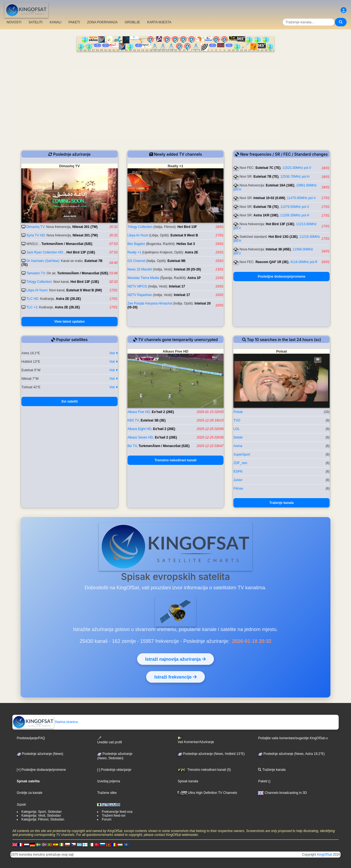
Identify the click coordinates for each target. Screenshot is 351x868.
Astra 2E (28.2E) (68, 299)
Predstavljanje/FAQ (31, 738)
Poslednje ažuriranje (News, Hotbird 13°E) (211, 754)
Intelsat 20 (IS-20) (187, 269)
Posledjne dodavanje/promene (281, 277)
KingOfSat (325, 855)
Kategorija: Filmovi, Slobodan (43, 819)
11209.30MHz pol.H (295, 215)
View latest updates (70, 322)
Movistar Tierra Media (143, 278)
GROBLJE (132, 22)
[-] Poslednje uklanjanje (114, 770)
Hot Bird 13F (187, 227)
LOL (237, 429)
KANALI (56, 22)
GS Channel (136, 261)
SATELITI (36, 22)
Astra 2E (192, 252)
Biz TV (132, 446)
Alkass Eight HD (139, 429)
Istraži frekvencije (175, 677)
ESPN (238, 471)
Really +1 (134, 252)
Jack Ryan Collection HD (45, 252)
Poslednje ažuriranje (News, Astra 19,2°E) (291, 754)
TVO (237, 420)
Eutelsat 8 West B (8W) (84, 290)
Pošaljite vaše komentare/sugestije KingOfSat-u (293, 738)
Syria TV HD (35, 235)
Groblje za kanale (29, 793)
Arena (238, 446)
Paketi (263, 781)
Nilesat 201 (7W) (85, 227)
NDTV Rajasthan (140, 295)
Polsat (238, 412)
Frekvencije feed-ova (117, 812)
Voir (114, 353)
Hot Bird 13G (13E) (283, 237)
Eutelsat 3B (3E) (153, 420)
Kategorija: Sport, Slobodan (42, 812)
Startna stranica (45, 722)
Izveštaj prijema (108, 781)
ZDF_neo (240, 463)
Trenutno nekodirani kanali (176, 460)
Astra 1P (194, 278)
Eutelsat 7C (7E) (268, 168)
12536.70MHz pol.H (295, 177)
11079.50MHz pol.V (295, 207)
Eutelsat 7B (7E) (266, 177)
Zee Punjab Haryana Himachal (150, 303)
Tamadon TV (36, 273)
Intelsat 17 (177, 286)
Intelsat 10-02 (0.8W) (269, 198)
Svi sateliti (70, 401)
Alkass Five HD (139, 412)
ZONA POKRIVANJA (102, 22)
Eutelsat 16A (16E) (280, 185)
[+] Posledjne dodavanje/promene (41, 770)
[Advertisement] (175, 93)
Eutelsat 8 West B (184, 235)
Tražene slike (107, 793)
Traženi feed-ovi (114, 816)
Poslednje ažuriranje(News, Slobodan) (115, 756)
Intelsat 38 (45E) (278, 249)
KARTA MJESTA (159, 22)
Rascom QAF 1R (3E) (272, 262)
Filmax (238, 489)
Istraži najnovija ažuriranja (176, 659)
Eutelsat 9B (176, 261)
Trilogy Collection (39, 282)
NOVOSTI (14, 22)
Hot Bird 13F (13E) (81, 252)
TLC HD (32, 299)
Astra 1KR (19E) (266, 215)
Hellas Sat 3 (186, 244)
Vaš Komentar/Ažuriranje (196, 740)
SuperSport (242, 454)
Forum (107, 819)
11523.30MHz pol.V (297, 168)
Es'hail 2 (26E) (163, 412)
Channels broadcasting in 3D (282, 793)
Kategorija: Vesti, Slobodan (41, 816)
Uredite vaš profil (109, 740)
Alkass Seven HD (140, 437)
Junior (238, 480)
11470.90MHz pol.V (301, 198)
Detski (238, 437)
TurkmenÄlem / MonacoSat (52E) (67, 244)
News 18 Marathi (140, 269)
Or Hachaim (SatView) (43, 261)
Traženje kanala (281, 503)
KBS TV (133, 420)
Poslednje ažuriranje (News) (40, 754)
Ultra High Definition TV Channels (207, 793)
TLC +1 (32, 307)
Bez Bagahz (136, 244)
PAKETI (74, 22)
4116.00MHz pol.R (304, 262)
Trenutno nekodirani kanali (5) (204, 770)
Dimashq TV (35, 227)
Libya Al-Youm (37, 290)
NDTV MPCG (137, 286)
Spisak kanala (188, 781)
